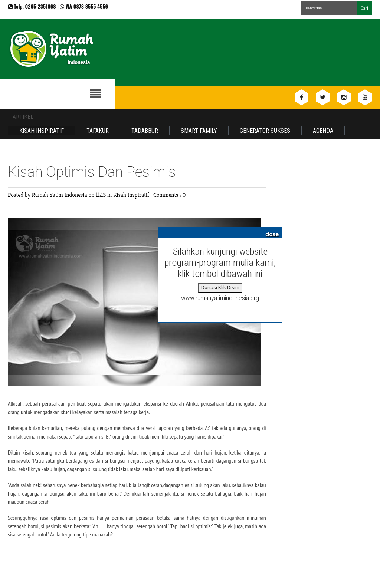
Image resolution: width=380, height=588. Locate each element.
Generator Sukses (265, 131)
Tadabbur (145, 131)
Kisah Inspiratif (42, 131)
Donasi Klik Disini (220, 287)
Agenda (323, 131)
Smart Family (199, 131)
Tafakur (98, 131)
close (272, 234)
